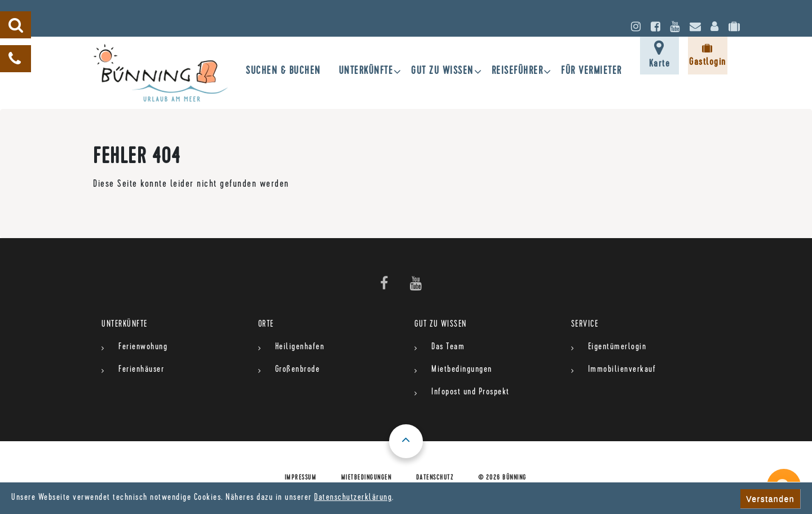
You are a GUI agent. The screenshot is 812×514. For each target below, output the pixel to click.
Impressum (301, 478)
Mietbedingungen (462, 370)
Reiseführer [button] (518, 72)
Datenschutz (435, 478)
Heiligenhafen (300, 348)
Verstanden (770, 499)
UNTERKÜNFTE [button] (366, 72)
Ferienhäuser (141, 370)
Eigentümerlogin (617, 348)
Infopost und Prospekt (471, 393)
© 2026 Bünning (502, 478)
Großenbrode (298, 370)
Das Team (448, 348)
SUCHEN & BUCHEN (283, 72)
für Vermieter (592, 72)
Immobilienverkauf (622, 370)
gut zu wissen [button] (442, 72)
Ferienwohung (143, 348)
